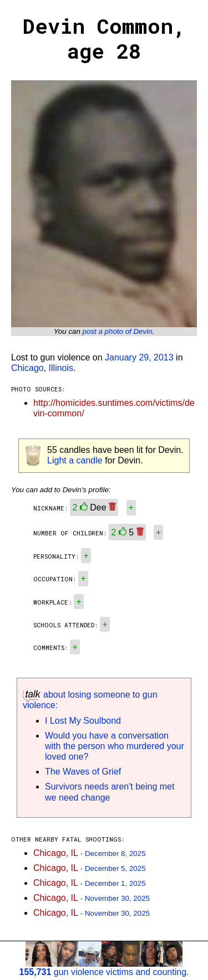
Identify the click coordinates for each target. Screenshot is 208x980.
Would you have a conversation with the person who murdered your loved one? (115, 746)
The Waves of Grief (83, 772)
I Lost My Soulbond (83, 721)
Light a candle (75, 460)
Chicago (27, 368)
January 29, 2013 (139, 357)
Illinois (61, 368)
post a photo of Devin (118, 331)
